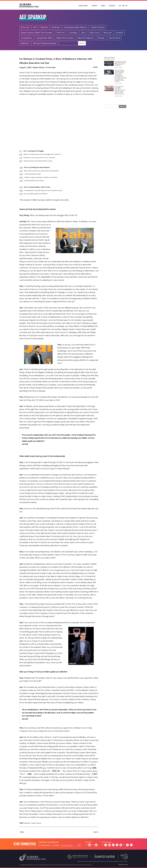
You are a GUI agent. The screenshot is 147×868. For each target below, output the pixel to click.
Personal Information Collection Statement (101, 861)
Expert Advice (98, 27)
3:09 (21, 161)
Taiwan (94, 6)
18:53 (21, 190)
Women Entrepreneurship (45, 43)
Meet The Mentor (86, 38)
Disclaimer (116, 861)
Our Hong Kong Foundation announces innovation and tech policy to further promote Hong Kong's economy (120, 90)
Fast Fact (61, 33)
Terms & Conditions (82, 861)
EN (120, 6)
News (103, 6)
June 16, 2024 (118, 67)
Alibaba (44, 27)
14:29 (21, 177)
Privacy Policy (124, 861)
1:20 (21, 158)
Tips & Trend (114, 38)
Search (82, 43)
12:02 (21, 174)
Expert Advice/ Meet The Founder (36, 33)
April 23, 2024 (118, 96)
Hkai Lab (108, 33)
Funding (73, 33)
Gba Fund (94, 33)
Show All (25, 27)
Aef (35, 27)
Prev (22, 832)
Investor (120, 33)
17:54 (21, 181)
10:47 (21, 171)
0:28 (21, 154)
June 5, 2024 (118, 84)
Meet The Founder (65, 38)
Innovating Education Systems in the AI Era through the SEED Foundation (120, 63)
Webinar (25, 43)
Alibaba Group (123, 864)
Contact (112, 6)
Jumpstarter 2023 (44, 38)
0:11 (21, 151)
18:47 (21, 187)
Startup (101, 38)
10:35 (21, 167)
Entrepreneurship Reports (76, 27)
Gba (83, 33)
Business (56, 27)
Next (96, 832)
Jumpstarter (26, 38)
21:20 (21, 194)
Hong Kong (83, 6)
